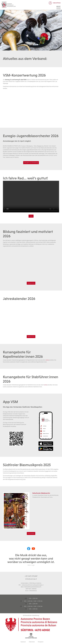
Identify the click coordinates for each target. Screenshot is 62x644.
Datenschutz (32, 642)
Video (31, 216)
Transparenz (41, 642)
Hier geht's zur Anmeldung (31, 163)
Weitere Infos (31, 283)
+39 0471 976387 (31, 576)
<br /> (31, 106)
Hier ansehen (31, 533)
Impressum (23, 642)
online (47, 360)
